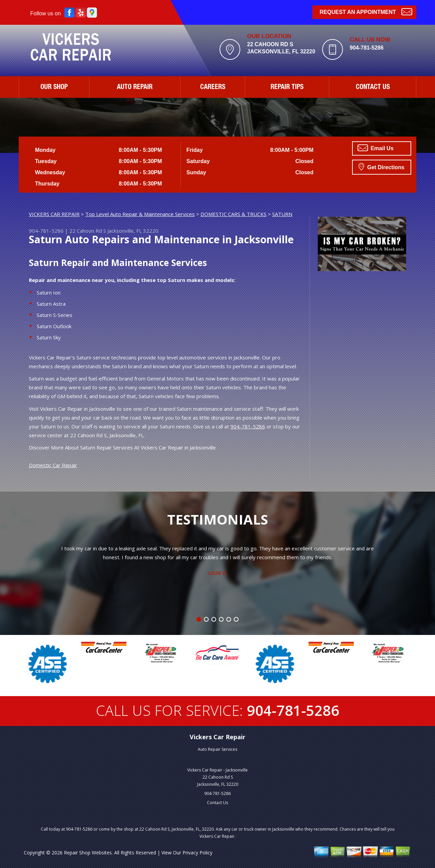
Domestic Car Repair (53, 465)
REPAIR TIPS (287, 88)
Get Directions (381, 166)
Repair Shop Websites (88, 853)
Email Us (376, 148)
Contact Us (217, 803)
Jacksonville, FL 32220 (133, 231)
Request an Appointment (366, 11)
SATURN (282, 214)
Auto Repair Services (217, 749)
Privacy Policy (197, 853)
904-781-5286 (367, 48)
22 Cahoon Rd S (88, 231)
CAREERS (213, 88)
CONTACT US (373, 88)
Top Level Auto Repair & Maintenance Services (140, 214)
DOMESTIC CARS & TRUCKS (233, 214)
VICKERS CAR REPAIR (54, 214)
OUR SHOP (54, 88)
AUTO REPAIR (135, 88)
